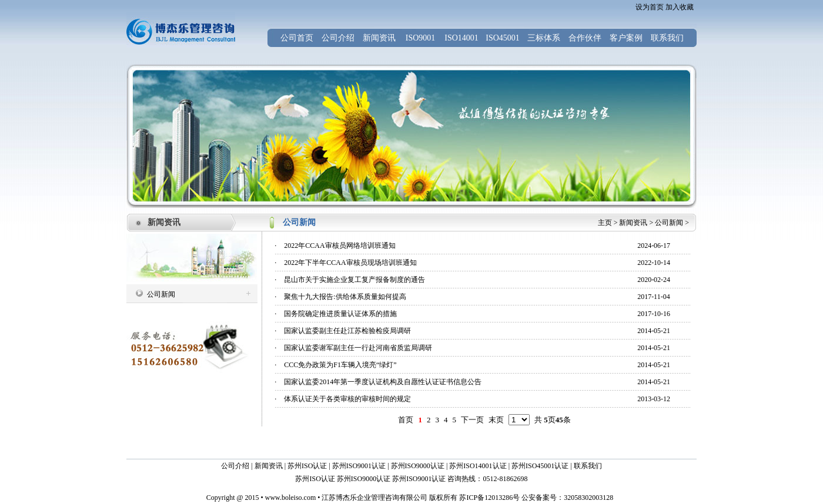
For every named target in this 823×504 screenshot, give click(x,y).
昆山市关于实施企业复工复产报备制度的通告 (354, 280)
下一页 (472, 420)
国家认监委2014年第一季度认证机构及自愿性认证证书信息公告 (383, 382)
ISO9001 (421, 38)
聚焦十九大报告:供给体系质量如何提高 (345, 297)
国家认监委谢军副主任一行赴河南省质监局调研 (358, 348)
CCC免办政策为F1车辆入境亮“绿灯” (340, 365)
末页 (496, 420)
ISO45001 (503, 38)
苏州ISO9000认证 (418, 466)
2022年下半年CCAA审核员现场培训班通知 (350, 263)
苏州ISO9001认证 (359, 466)
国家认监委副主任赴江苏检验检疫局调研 (347, 331)
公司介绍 (338, 38)
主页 (605, 223)
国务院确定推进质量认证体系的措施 (340, 314)
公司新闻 (669, 223)
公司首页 (297, 38)
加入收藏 (680, 7)
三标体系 (544, 38)
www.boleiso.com (291, 498)
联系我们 (667, 38)
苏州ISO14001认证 (478, 466)
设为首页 (650, 7)
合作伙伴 (585, 38)
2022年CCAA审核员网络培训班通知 (339, 246)
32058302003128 (588, 498)
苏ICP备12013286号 (489, 498)
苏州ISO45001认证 (540, 466)
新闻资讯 (379, 38)
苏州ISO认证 (307, 466)
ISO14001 (461, 38)
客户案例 (626, 38)
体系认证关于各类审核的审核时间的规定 (347, 399)
